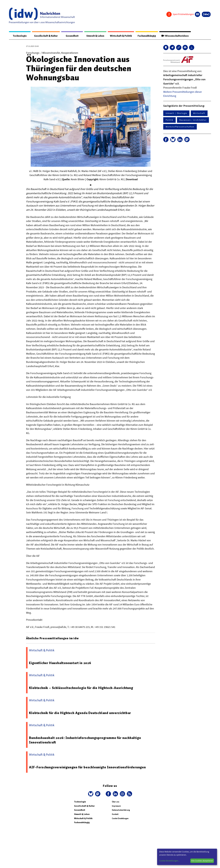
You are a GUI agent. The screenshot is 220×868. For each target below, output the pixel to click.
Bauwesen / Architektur (193, 120)
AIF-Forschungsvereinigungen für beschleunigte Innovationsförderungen (88, 767)
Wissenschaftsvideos (175, 36)
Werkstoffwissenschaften (180, 127)
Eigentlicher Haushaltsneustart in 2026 (60, 663)
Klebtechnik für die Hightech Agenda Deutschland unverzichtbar (80, 713)
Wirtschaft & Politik (120, 36)
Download (132, 179)
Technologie (19, 36)
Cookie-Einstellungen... (169, 861)
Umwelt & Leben (93, 36)
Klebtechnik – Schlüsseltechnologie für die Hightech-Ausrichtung (81, 688)
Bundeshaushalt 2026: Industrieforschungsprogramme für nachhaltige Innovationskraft (85, 740)
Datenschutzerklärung (121, 810)
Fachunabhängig (146, 36)
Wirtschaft (199, 113)
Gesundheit (71, 36)
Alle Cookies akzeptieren (202, 861)
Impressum (116, 806)
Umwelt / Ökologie (176, 113)
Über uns (115, 802)
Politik (169, 120)
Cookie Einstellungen (120, 819)
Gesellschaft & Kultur (45, 36)
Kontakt (115, 814)
